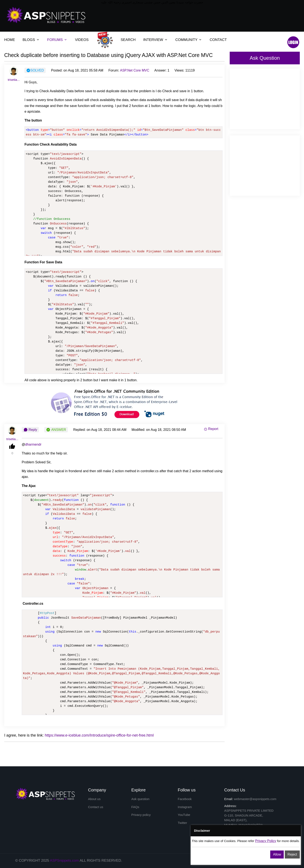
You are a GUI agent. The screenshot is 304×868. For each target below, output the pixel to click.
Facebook (185, 799)
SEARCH (128, 40)
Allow (277, 854)
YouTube (184, 815)
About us (94, 799)
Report (211, 429)
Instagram (185, 807)
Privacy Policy (266, 841)
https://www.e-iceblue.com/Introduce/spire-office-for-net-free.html (99, 735)
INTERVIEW (153, 40)
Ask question (140, 799)
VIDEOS (82, 40)
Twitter (182, 823)
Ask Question (265, 58)
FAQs (135, 807)
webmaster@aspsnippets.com (255, 799)
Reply (30, 430)
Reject (292, 854)
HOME (10, 40)
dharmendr (33, 444)
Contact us (96, 807)
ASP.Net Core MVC (135, 70)
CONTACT (218, 40)
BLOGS (29, 40)
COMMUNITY (187, 40)
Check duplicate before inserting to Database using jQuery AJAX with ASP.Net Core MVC (109, 55)
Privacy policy (141, 815)
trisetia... (14, 80)
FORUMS (55, 40)
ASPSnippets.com (64, 861)
